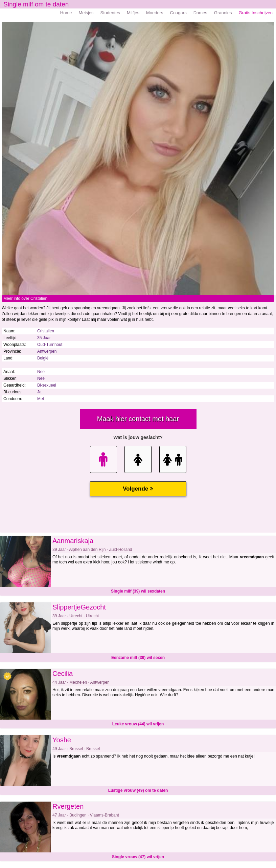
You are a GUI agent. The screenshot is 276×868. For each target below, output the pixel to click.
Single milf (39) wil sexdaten (138, 591)
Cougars (178, 13)
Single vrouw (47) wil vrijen (138, 857)
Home (66, 13)
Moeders (155, 13)
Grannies (223, 13)
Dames (200, 13)
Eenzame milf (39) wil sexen (138, 658)
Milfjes (133, 13)
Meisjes (86, 13)
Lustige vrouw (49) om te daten (138, 790)
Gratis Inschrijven (256, 13)
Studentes (110, 13)
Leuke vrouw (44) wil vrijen (138, 724)
